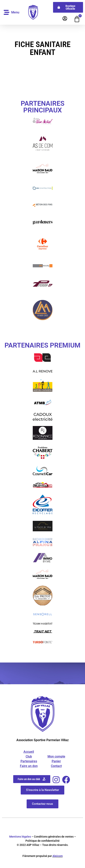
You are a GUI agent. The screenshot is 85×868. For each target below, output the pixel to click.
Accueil (29, 752)
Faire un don (29, 766)
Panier (56, 761)
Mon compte (56, 756)
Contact (56, 766)
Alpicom (58, 856)
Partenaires (29, 761)
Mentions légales (20, 837)
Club (29, 756)
